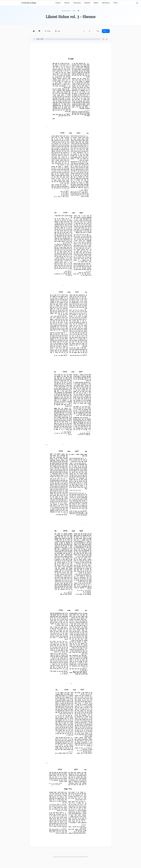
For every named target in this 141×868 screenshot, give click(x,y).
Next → (106, 31)
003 (74, 11)
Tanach (58, 3)
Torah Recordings (29, 3)
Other (116, 3)
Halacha (88, 3)
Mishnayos (106, 3)
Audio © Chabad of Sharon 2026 (63, 857)
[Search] (137, 3)
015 (78, 11)
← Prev (97, 31)
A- (84, 31)
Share (48, 31)
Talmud (67, 3)
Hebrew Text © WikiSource (80, 857)
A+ (90, 31)
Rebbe (96, 3)
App (58, 31)
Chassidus (77, 3)
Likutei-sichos (66, 11)
